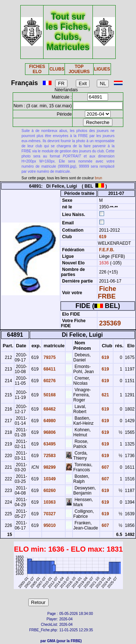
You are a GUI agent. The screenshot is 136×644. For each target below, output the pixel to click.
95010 (49, 525)
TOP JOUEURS (79, 69)
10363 (49, 502)
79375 (49, 357)
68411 (49, 369)
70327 (49, 514)
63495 (49, 444)
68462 (49, 409)
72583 (49, 456)
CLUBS (57, 69)
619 (102, 237)
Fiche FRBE (107, 293)
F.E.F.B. (107, 250)
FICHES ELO (37, 69)
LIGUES (102, 69)
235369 (110, 323)
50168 (49, 395)
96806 (49, 432)
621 (105, 395)
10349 (49, 479)
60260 (49, 491)
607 (105, 467)
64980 (49, 421)
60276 (49, 381)
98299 (49, 467)
